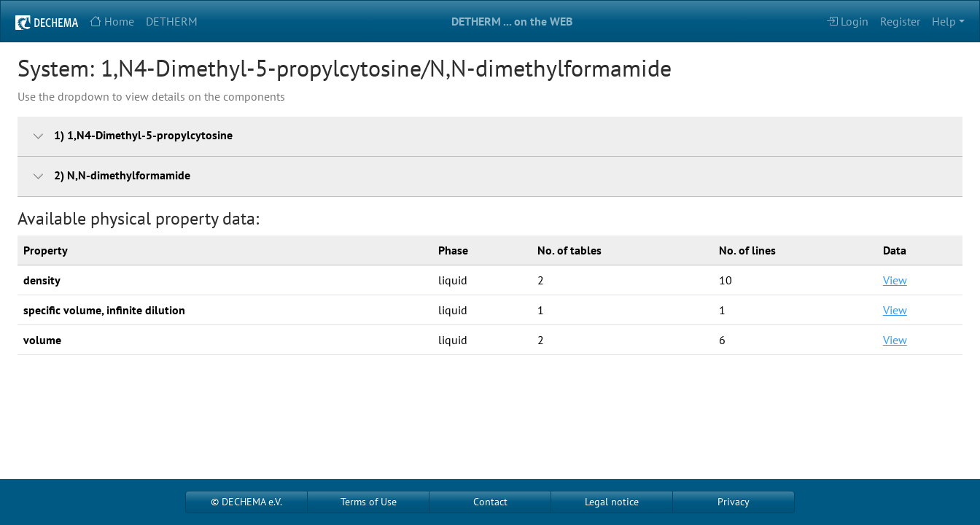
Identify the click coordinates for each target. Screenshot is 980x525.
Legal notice (612, 502)
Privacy (734, 502)
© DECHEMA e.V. (246, 502)
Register (900, 21)
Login (847, 21)
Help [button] (944, 21)
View (895, 280)
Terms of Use (369, 502)
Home (112, 21)
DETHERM (172, 21)
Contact (490, 502)
